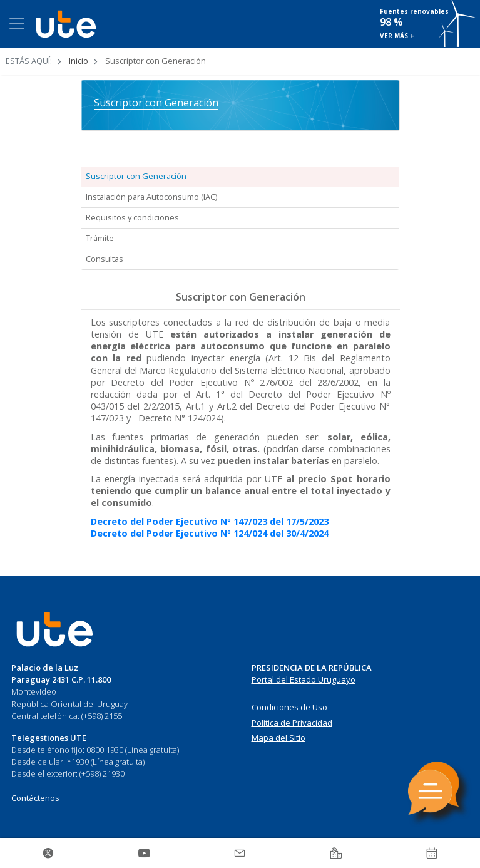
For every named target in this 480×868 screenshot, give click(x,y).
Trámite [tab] (100, 238)
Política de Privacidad (292, 723)
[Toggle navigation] (17, 24)
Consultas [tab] (105, 259)
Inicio (79, 61)
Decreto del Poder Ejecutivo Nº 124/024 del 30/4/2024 (210, 533)
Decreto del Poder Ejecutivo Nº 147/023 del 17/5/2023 (210, 521)
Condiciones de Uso (289, 707)
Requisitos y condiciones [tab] (132, 217)
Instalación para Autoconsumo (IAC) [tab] (151, 197)
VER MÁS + (397, 36)
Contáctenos (35, 798)
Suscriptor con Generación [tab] (136, 176)
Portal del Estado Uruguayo (304, 679)
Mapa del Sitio (278, 738)
